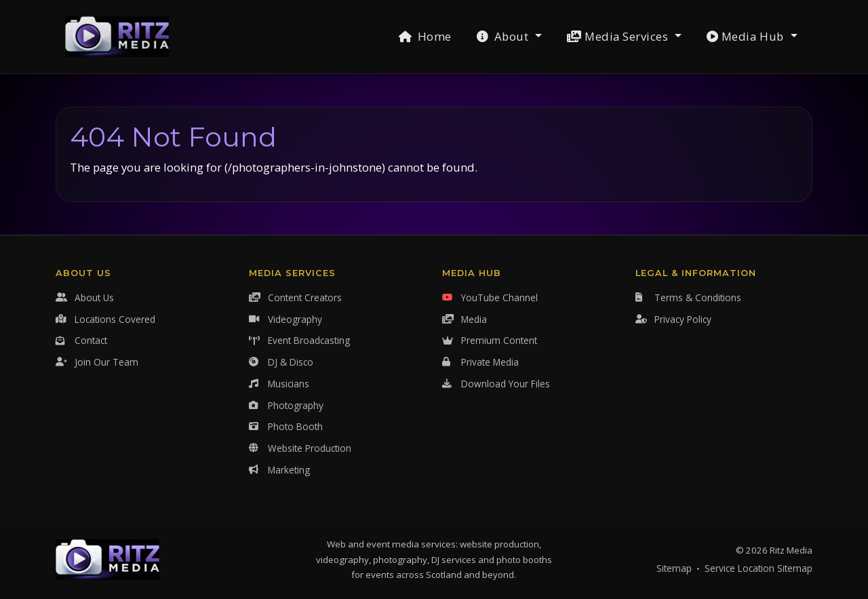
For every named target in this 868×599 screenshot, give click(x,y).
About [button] (504, 36)
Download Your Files (496, 384)
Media (465, 319)
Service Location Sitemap (758, 568)
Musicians (279, 384)
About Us (85, 297)
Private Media (480, 362)
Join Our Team (97, 362)
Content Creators (295, 297)
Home (425, 36)
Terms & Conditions (688, 297)
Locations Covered (105, 319)
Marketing (279, 470)
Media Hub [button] (747, 36)
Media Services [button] (619, 36)
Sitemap (674, 568)
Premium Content (490, 340)
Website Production (300, 448)
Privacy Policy (673, 319)
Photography (286, 405)
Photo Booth (286, 426)
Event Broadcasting (299, 340)
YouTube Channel (490, 297)
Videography (285, 319)
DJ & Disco (281, 362)
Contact (81, 340)
